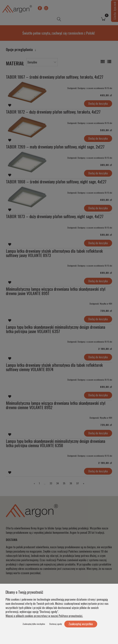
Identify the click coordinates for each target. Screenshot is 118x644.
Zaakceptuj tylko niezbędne (34, 624)
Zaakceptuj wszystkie (81, 624)
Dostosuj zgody (56, 624)
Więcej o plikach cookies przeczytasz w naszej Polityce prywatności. (44, 616)
